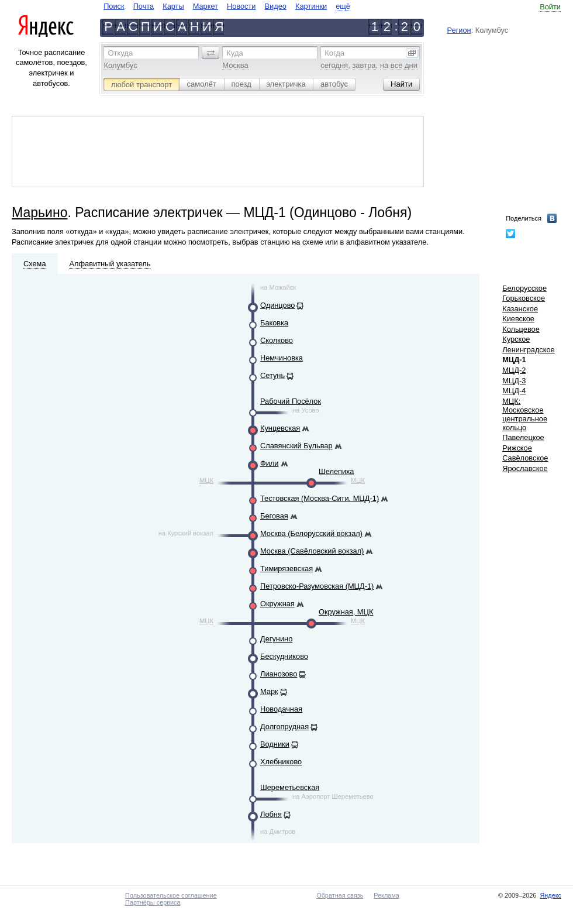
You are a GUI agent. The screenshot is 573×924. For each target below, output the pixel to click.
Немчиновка (282, 358)
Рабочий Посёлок (291, 401)
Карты (173, 6)
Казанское (520, 309)
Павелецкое (523, 437)
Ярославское (525, 468)
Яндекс (550, 895)
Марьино (39, 212)
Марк (269, 691)
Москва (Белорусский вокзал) (311, 533)
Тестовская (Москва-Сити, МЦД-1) (320, 498)
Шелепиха (336, 471)
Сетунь (272, 375)
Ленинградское (529, 350)
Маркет (206, 6)
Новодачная (281, 709)
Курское (516, 339)
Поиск (114, 6)
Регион (459, 30)
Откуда (120, 53)
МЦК (206, 480)
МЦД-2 (514, 370)
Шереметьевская (290, 787)
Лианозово (279, 674)
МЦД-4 (514, 391)
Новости (241, 6)
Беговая (274, 516)
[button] (210, 53)
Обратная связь (340, 895)
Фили (270, 463)
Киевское (518, 319)
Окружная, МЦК (346, 612)
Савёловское (525, 458)
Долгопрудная (284, 727)
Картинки (311, 6)
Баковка (274, 323)
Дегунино (276, 639)
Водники (275, 744)
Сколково (277, 340)
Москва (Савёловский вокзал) (312, 551)
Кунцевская (280, 428)
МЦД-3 (514, 381)
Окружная (277, 604)
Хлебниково (281, 762)
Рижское (517, 448)
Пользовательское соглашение (171, 895)
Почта (144, 6)
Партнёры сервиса (153, 902)
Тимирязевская (286, 569)
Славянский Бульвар (296, 446)
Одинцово (277, 305)
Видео (276, 6)
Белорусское (524, 288)
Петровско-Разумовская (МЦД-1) (317, 586)
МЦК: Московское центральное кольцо (525, 414)
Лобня (271, 814)
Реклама (386, 895)
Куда (234, 53)
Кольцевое (521, 329)
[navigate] (227, 6)
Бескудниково (284, 656)
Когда (334, 53)
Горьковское (524, 298)
